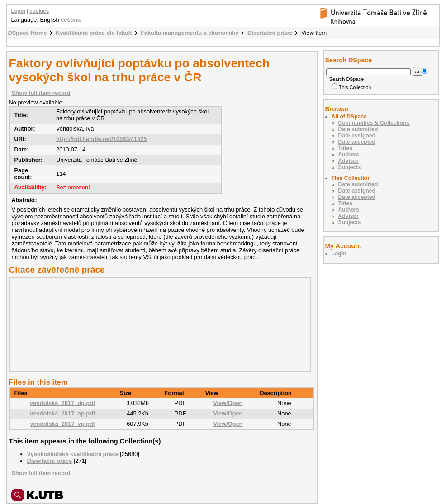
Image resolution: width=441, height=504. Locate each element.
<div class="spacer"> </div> (158, 324)
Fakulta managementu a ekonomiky (190, 33)
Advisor (349, 161)
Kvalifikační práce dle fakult (94, 33)
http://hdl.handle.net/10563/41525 (102, 139)
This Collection (351, 87)
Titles (346, 148)
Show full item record (41, 93)
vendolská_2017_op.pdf (62, 413)
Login (18, 11)
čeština (71, 20)
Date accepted (357, 142)
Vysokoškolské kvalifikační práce (73, 454)
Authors (349, 155)
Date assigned (357, 136)
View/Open (228, 403)
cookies (39, 11)
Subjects (350, 167)
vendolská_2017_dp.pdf (62, 403)
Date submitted (358, 129)
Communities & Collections (374, 123)
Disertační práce (270, 33)
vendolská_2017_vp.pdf (62, 424)
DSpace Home (28, 33)
